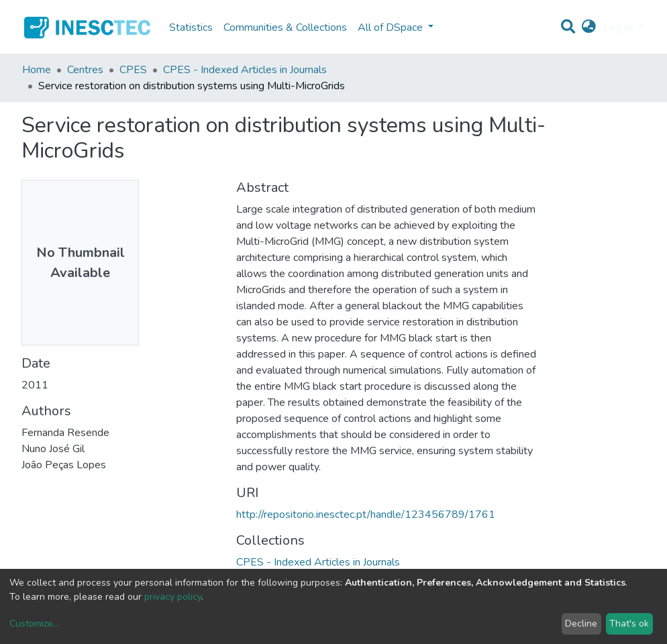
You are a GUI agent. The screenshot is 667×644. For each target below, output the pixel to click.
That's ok (629, 624)
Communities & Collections (285, 28)
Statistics (191, 28)
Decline (581, 624)
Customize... (34, 624)
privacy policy (173, 597)
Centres (85, 70)
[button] (589, 28)
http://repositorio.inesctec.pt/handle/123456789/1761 (366, 515)
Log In (619, 28)
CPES (133, 70)
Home (37, 70)
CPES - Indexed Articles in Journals (245, 70)
